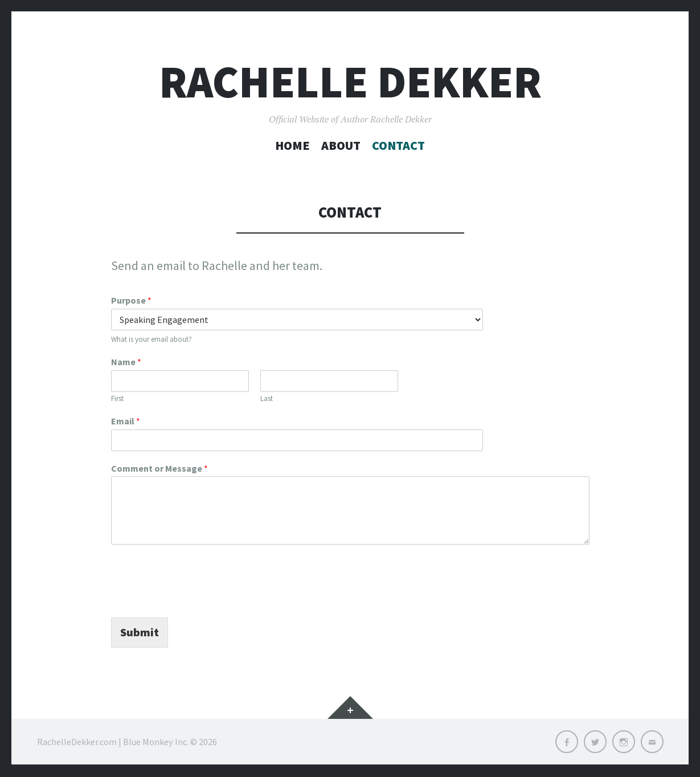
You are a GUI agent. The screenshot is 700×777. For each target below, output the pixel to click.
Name (126, 362)
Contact (398, 145)
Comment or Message (159, 468)
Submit (141, 633)
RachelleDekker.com (77, 743)
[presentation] (198, 599)
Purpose (131, 300)
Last (267, 399)
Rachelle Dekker (350, 82)
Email (126, 421)
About (341, 145)
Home (292, 145)
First (117, 399)
